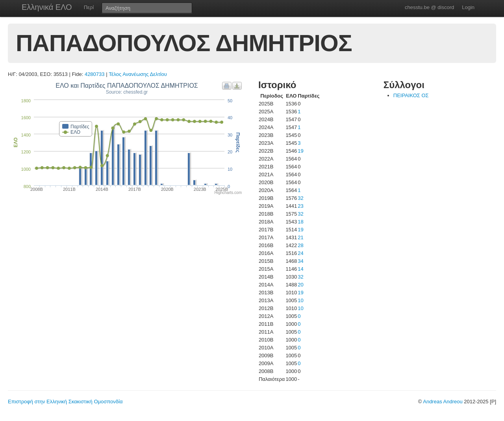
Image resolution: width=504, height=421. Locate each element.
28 (300, 245)
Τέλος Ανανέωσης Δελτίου (138, 74)
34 (300, 261)
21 (300, 237)
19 (300, 151)
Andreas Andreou (443, 402)
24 (300, 253)
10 (300, 300)
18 (300, 222)
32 (300, 198)
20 (300, 285)
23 (300, 206)
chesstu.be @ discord (429, 7)
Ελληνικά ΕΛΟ (47, 7)
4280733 (95, 74)
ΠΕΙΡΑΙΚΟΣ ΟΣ (411, 95)
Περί (89, 7)
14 (300, 269)
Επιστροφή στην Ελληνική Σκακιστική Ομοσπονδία (65, 402)
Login (468, 7)
